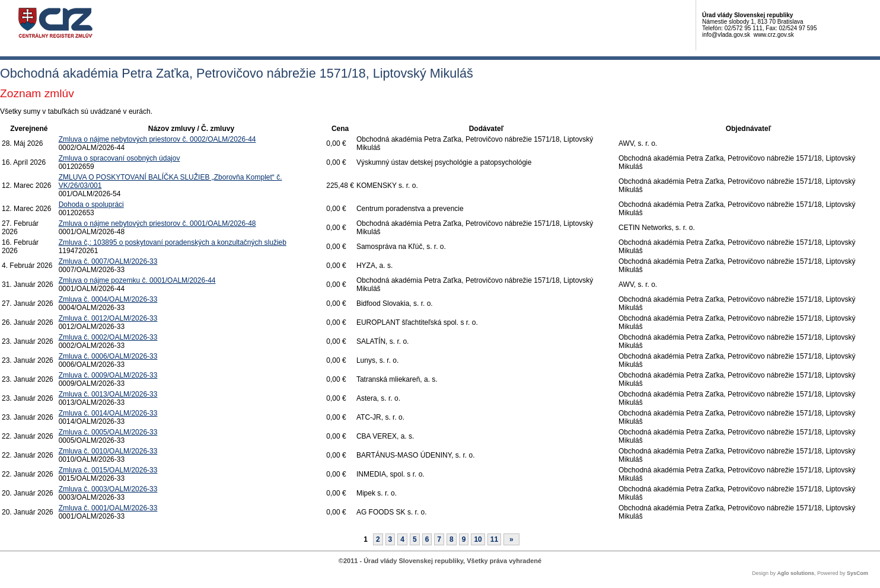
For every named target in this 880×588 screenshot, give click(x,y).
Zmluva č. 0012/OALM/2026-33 (108, 318)
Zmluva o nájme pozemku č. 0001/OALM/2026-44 (137, 280)
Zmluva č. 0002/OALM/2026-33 (108, 337)
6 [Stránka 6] (427, 539)
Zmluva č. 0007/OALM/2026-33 (108, 261)
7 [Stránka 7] (439, 539)
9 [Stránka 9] (464, 539)
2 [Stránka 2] (378, 539)
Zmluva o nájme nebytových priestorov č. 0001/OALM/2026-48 (157, 223)
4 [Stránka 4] (402, 539)
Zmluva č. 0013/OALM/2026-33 (108, 394)
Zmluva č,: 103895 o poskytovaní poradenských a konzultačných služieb (173, 242)
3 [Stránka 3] (390, 539)
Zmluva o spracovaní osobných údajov (119, 158)
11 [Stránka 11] (494, 539)
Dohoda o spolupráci (91, 204)
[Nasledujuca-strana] (511, 539)
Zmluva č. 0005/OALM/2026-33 (108, 432)
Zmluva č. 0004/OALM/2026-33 (108, 299)
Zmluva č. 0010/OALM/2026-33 (108, 451)
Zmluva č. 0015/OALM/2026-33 (108, 470)
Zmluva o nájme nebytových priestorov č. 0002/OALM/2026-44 (157, 139)
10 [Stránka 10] (478, 539)
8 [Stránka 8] (452, 539)
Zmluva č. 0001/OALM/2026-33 (108, 508)
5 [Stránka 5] (415, 539)
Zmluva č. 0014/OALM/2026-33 (108, 413)
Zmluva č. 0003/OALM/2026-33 (108, 489)
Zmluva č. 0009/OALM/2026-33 (108, 375)
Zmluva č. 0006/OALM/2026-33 (108, 356)
